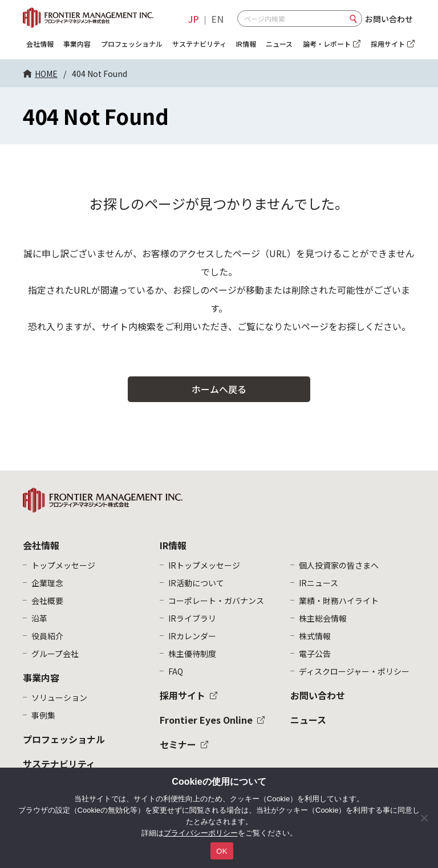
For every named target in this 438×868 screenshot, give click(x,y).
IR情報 (246, 44)
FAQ (176, 671)
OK (222, 851)
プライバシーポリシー (201, 833)
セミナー (178, 744)
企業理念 (47, 583)
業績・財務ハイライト (339, 601)
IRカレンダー (192, 636)
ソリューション (59, 697)
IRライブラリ (192, 618)
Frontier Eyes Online (206, 720)
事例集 (43, 715)
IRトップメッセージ (204, 565)
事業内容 (77, 44)
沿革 (39, 618)
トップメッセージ (63, 565)
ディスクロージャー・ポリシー (354, 671)
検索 (354, 19)
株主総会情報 (323, 618)
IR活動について (196, 583)
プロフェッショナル (132, 44)
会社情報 (40, 44)
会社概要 (47, 601)
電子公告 (315, 654)
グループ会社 (55, 654)
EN (217, 19)
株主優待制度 (192, 654)
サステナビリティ (199, 44)
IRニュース (319, 583)
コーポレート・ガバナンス (216, 601)
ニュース (279, 44)
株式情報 (315, 636)
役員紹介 (47, 636)
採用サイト (182, 695)
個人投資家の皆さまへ (339, 565)
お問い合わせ (389, 19)
